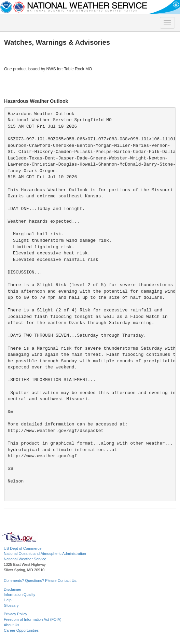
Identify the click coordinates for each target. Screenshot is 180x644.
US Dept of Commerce (23, 548)
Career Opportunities (21, 630)
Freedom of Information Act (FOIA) (33, 619)
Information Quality (19, 594)
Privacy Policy (15, 614)
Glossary (11, 605)
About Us (11, 625)
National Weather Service (25, 559)
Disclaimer (12, 589)
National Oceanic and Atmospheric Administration (45, 554)
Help (8, 600)
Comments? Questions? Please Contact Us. (40, 580)
